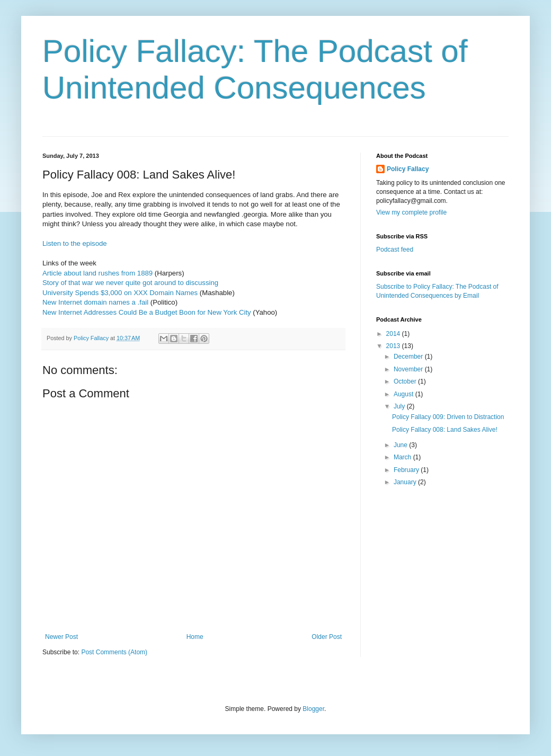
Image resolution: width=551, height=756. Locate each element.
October (406, 381)
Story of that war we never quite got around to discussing (130, 283)
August (405, 394)
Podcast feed (395, 250)
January (406, 482)
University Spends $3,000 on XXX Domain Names (120, 293)
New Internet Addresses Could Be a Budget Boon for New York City (147, 312)
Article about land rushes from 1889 (97, 273)
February (407, 470)
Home (195, 637)
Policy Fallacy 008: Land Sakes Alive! (445, 430)
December (409, 357)
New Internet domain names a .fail (95, 302)
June (401, 445)
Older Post (327, 637)
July (400, 406)
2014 (394, 334)
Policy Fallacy (408, 169)
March (403, 457)
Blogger (313, 709)
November (409, 369)
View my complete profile (411, 212)
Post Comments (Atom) (114, 652)
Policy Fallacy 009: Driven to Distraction (448, 417)
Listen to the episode (75, 243)
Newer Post (61, 637)
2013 (394, 346)
